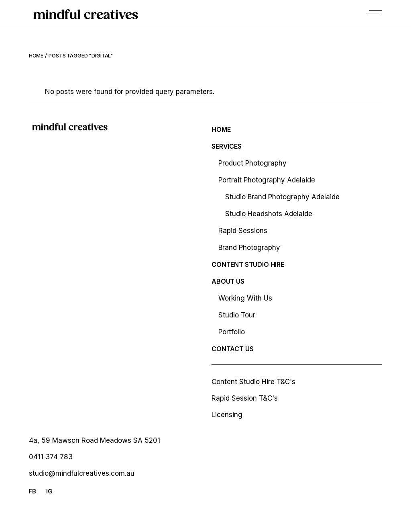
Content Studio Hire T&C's (253, 382)
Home (221, 129)
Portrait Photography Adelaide (267, 180)
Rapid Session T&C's (245, 398)
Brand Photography (249, 248)
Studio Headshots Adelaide (269, 214)
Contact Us (232, 349)
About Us (228, 281)
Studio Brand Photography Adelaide (282, 197)
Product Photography (252, 163)
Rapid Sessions (243, 231)
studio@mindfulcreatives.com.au (82, 473)
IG (49, 491)
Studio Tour (237, 315)
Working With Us (245, 298)
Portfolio (232, 332)
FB (32, 491)
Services (227, 146)
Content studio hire (248, 264)
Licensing (227, 415)
